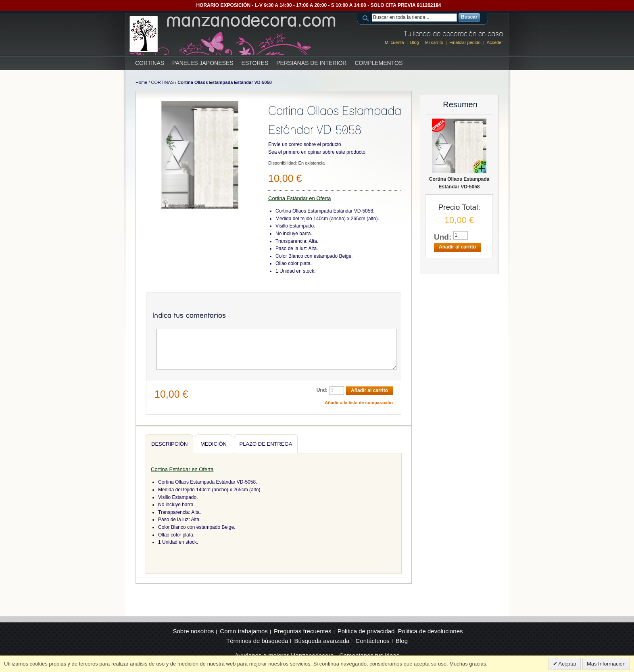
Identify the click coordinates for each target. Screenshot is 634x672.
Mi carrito (434, 42)
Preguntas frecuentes (303, 631)
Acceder (495, 42)
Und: (322, 390)
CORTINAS (163, 82)
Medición (214, 444)
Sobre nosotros (193, 631)
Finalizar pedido (465, 42)
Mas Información (606, 664)
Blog (415, 42)
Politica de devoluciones (431, 631)
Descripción (169, 444)
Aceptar (567, 664)
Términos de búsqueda (257, 641)
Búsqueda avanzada (322, 641)
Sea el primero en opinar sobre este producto (317, 152)
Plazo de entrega (266, 444)
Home (141, 82)
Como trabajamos (244, 631)
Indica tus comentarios (189, 316)
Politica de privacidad (366, 631)
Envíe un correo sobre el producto (305, 144)
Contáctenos (373, 641)
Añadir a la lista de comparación (359, 403)
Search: (367, 18)
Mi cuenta (394, 42)
